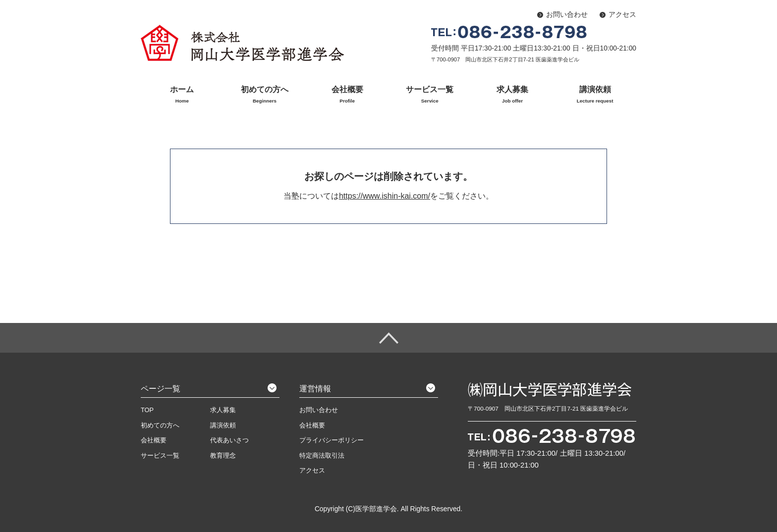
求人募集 (513, 95)
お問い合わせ (567, 15)
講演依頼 (595, 95)
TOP (147, 410)
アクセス (622, 15)
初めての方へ (265, 95)
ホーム (182, 95)
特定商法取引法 (322, 455)
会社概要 (347, 95)
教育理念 (223, 455)
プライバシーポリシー (332, 440)
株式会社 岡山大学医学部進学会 (242, 43)
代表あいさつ (229, 440)
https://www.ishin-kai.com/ (385, 196)
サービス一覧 (430, 95)
